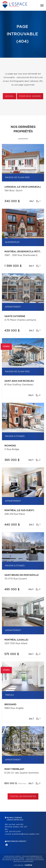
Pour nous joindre (30, 96)
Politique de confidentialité (13, 860)
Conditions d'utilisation (35, 860)
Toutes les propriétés (23, 797)
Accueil (10, 96)
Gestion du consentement (23, 861)
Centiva (28, 865)
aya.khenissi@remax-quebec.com (26, 834)
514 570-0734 (15, 832)
